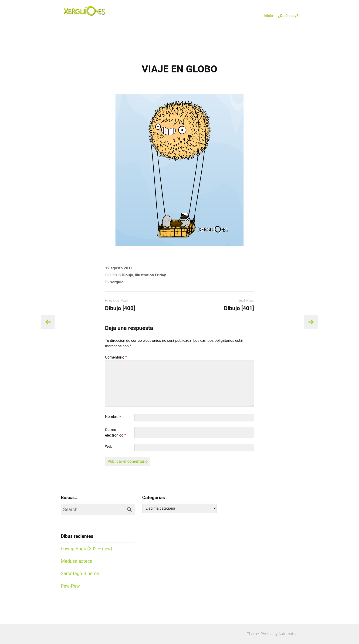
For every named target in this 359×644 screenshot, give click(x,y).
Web (109, 446)
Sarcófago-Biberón (80, 573)
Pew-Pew (70, 586)
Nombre (113, 417)
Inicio (268, 16)
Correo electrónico (115, 432)
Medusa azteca (77, 561)
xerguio (117, 282)
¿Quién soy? (288, 16)
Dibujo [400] (120, 308)
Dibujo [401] (239, 308)
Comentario (116, 357)
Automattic (288, 634)
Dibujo (127, 275)
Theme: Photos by (263, 634)
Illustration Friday (150, 275)
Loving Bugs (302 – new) (86, 549)
